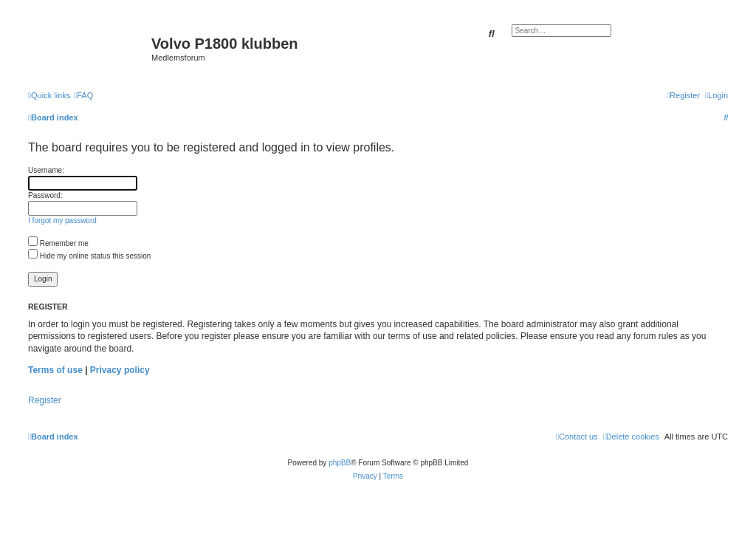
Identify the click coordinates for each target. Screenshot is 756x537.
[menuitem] (83, 95)
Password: (45, 195)
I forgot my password (62, 220)
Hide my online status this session (89, 256)
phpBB (340, 463)
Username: (46, 170)
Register (45, 400)
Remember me (58, 243)
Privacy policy (120, 370)
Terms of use (55, 370)
